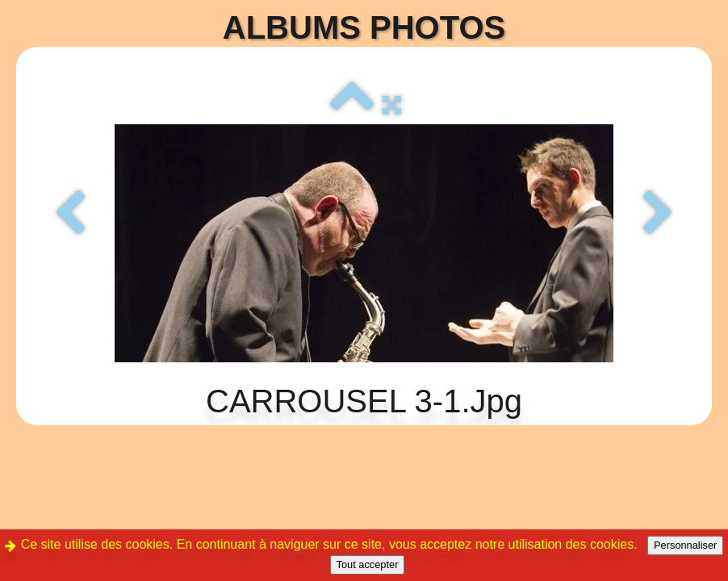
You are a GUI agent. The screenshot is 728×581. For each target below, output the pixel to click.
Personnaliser (685, 545)
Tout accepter (368, 564)
